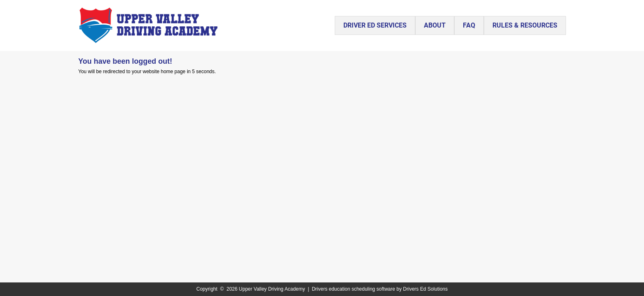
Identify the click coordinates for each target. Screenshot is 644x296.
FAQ (469, 25)
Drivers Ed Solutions (425, 289)
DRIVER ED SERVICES (375, 25)
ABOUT (435, 25)
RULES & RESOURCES (525, 25)
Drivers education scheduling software (353, 289)
